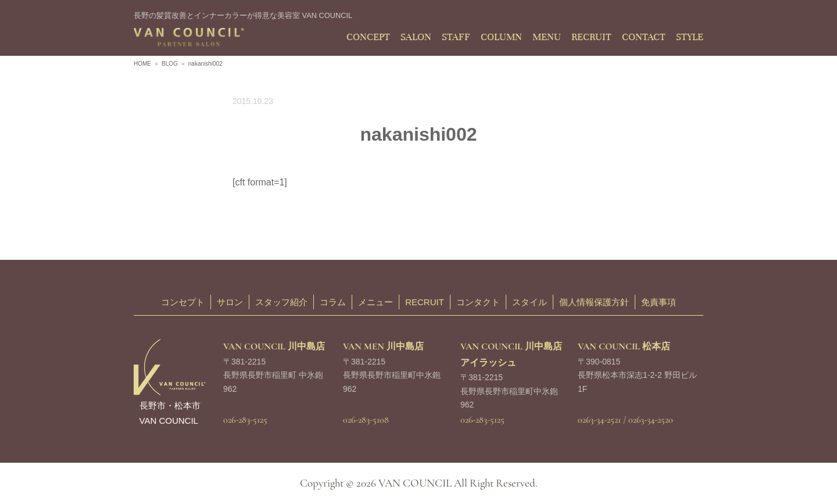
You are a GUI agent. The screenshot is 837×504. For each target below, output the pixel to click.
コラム (333, 302)
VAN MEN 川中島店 (383, 346)
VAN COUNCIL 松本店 (624, 346)
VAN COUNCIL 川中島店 (274, 346)
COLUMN (501, 37)
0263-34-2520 (651, 420)
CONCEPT (368, 37)
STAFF (456, 37)
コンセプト (183, 302)
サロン (230, 302)
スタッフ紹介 (281, 302)
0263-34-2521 (599, 420)
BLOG (170, 64)
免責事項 (659, 302)
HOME (142, 64)
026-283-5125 (245, 420)
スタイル (530, 302)
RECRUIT (591, 37)
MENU (547, 37)
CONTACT (644, 37)
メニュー (375, 302)
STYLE (690, 37)
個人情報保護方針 (594, 302)
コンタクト (478, 302)
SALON (416, 37)
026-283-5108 (366, 420)
